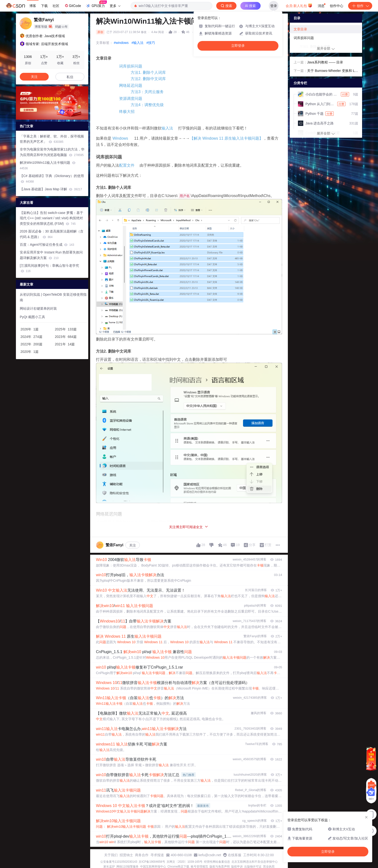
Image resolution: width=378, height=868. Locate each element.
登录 (274, 6)
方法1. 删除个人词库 (148, 72)
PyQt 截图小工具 (32, 317)
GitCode (73, 6)
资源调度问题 (131, 99)
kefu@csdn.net (210, 855)
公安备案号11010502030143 (119, 862)
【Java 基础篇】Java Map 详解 (51, 189)
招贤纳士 (126, 855)
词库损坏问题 (131, 66)
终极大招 (127, 112)
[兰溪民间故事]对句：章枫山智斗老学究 (49, 268)
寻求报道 (157, 855)
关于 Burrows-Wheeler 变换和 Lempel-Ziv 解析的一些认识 (332, 71)
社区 (56, 6)
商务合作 (142, 855)
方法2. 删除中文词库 (148, 79)
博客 (33, 6)
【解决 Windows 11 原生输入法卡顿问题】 (226, 138)
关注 (133, 545)
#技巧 (151, 43)
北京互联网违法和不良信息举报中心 (255, 862)
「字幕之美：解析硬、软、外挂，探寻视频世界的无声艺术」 (52, 139)
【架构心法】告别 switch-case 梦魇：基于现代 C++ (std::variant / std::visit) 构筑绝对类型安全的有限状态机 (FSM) (51, 218)
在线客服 (235, 855)
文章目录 (300, 29)
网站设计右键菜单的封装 (38, 308)
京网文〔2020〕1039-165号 (185, 862)
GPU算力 (96, 4)
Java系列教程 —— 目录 (325, 62)
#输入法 (137, 43)
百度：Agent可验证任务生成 (47, 245)
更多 (115, 6)
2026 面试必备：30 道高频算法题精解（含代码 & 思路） (52, 234)
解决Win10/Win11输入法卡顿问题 (48, 165)
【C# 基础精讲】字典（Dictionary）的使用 (52, 179)
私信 (70, 77)
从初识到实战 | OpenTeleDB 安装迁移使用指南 (53, 297)
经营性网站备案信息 (217, 862)
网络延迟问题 (131, 85)
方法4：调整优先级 (147, 105)
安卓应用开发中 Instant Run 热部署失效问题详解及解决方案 (51, 255)
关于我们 (111, 855)
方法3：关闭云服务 (147, 92)
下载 (44, 6)
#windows (121, 43)
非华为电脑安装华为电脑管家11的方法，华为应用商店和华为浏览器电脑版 (52, 152)
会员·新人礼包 (299, 5)
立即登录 (238, 46)
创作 (360, 6)
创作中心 (337, 6)
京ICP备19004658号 (152, 862)
